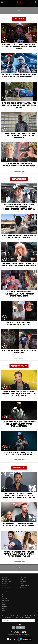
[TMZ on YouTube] (20, 628)
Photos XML (5, 609)
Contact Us (22, 579)
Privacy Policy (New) (7, 582)
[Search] (36, 2)
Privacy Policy (21, 617)
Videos (3, 611)
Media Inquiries (23, 588)
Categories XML (5, 600)
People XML (5, 606)
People (3, 604)
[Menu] (2, 2)
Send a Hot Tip (23, 582)
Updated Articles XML (7, 596)
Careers (22, 584)
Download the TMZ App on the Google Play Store (26, 639)
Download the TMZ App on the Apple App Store (12, 639)
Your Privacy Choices (7, 588)
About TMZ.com (6, 579)
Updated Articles (6, 594)
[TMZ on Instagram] (24, 628)
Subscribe (34, 620)
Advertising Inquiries (25, 586)
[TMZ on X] (17, 628)
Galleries (4, 602)
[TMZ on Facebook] (14, 628)
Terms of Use (5, 584)
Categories (4, 598)
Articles (4, 590)
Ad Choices (4, 586)
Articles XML (5, 592)
